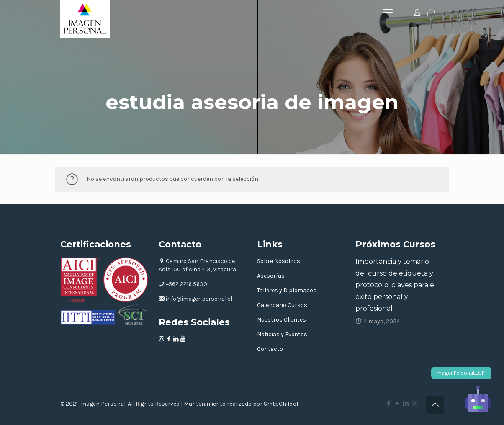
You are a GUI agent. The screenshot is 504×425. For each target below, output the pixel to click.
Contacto (270, 349)
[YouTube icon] (397, 404)
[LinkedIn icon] (406, 404)
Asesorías (271, 276)
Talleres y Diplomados (287, 290)
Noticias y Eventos (282, 334)
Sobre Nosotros (279, 261)
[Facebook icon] (388, 404)
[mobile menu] (388, 13)
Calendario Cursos (282, 305)
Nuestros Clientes (282, 320)
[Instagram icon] (415, 404)
